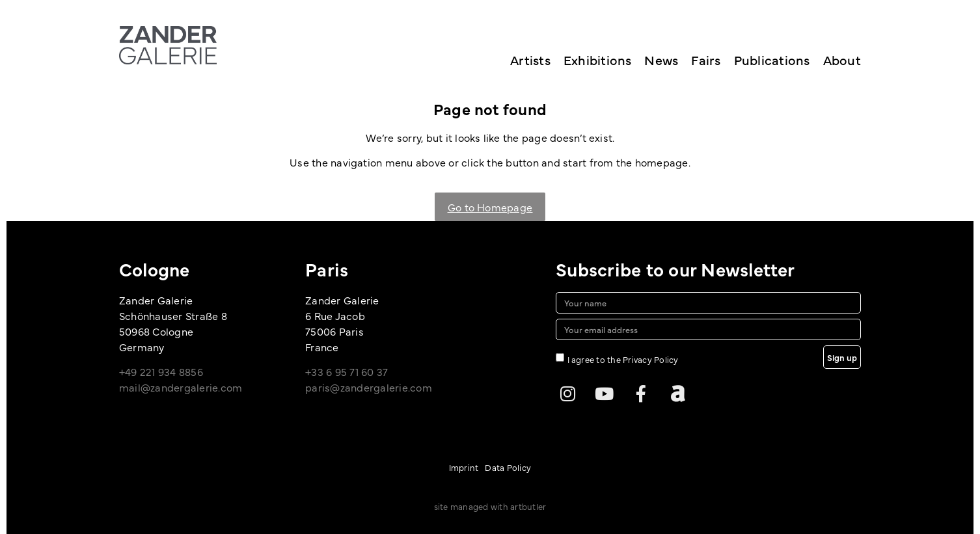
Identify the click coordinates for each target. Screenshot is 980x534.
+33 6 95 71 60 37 (347, 371)
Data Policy (508, 467)
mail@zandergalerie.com (181, 387)
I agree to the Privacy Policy (623, 359)
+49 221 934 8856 (161, 371)
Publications (772, 60)
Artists (530, 60)
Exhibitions (598, 60)
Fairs (706, 60)
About (842, 60)
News (661, 60)
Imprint (464, 467)
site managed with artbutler (490, 506)
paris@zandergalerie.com (369, 387)
